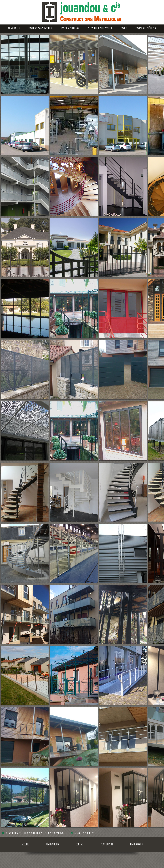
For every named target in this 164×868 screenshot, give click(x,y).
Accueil (25, 845)
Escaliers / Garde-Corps (40, 29)
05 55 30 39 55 (87, 834)
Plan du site (107, 845)
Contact (80, 845)
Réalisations (52, 845)
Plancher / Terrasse (70, 29)
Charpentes (14, 29)
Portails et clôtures (146, 29)
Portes (124, 29)
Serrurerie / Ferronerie (100, 29)
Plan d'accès (136, 845)
